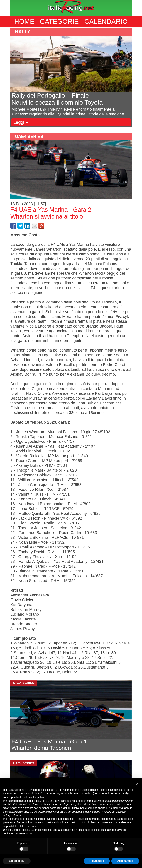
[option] (71, 77)
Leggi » (21, 122)
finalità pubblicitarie (109, 808)
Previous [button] (8, 78)
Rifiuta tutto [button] (97, 861)
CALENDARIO (106, 22)
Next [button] (134, 78)
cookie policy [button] (37, 797)
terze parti (60, 801)
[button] (137, 784)
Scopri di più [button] (17, 861)
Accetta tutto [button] (125, 861)
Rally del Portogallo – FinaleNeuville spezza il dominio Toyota (57, 99)
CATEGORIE (59, 22)
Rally (23, 32)
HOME (24, 22)
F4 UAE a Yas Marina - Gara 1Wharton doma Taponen (49, 745)
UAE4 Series (29, 137)
